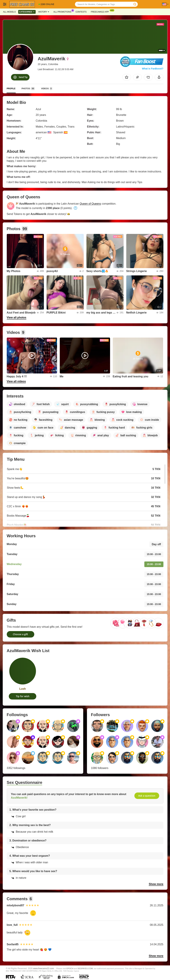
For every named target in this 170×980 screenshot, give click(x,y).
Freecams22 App (101, 12)
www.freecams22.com (43, 968)
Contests (81, 12)
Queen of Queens (90, 204)
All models (9, 12)
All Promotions (63, 12)
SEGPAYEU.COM (85, 968)
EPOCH (70, 968)
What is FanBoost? (153, 69)
